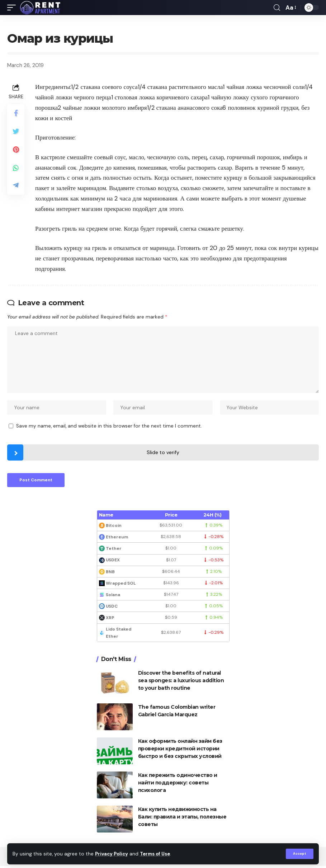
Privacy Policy (113, 854)
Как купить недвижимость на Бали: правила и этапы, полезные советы (182, 819)
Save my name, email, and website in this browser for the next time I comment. (109, 427)
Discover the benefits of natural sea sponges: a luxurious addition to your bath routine (181, 683)
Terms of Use (158, 854)
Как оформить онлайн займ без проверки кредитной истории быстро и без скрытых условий (180, 751)
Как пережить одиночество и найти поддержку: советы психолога (178, 785)
